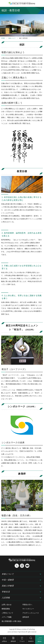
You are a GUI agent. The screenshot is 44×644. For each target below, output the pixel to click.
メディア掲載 (7, 617)
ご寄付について (7, 613)
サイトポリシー (28, 609)
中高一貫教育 (8, 580)
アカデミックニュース (31, 613)
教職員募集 (6, 609)
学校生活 (6, 592)
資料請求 (13, 641)
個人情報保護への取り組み (11, 621)
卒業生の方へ (27, 605)
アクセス (22, 641)
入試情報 (6, 598)
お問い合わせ (7, 605)
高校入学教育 (8, 586)
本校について (12, 38)
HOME (3, 38)
